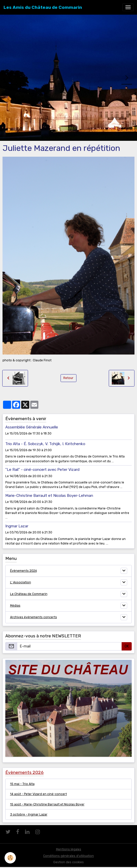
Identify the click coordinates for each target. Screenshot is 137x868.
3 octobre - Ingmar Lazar (29, 815)
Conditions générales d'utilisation (68, 856)
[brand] (43, 7)
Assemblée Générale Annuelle (32, 427)
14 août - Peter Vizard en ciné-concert (38, 794)
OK (127, 646)
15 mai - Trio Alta (22, 784)
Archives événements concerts (34, 617)
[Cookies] (10, 858)
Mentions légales (69, 849)
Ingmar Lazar (17, 526)
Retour (68, 378)
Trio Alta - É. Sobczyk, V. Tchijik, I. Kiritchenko (45, 444)
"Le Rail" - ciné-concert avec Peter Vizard (42, 470)
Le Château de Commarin (29, 594)
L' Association (21, 582)
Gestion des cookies (68, 862)
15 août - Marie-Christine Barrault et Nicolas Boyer (47, 804)
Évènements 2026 (23, 571)
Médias (15, 606)
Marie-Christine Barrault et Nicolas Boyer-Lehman (49, 496)
